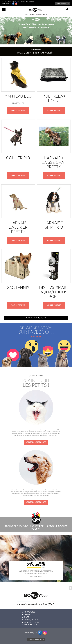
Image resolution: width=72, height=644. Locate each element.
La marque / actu (32, 620)
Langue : (61, 3)
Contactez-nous (31, 622)
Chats (27, 617)
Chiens (27, 615)
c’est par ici (36, 336)
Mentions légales (32, 625)
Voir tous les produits (36, 442)
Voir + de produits (36, 318)
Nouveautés (29, 612)
